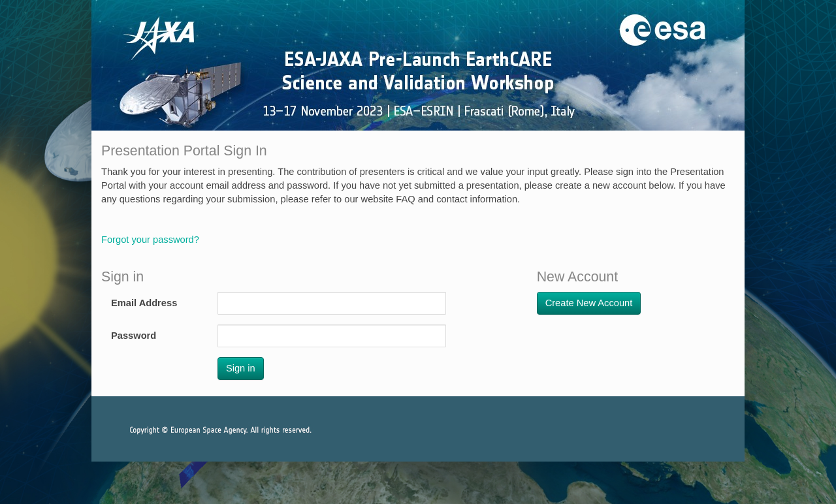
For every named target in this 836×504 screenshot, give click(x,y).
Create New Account (589, 303)
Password (134, 336)
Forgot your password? (150, 240)
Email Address (144, 303)
